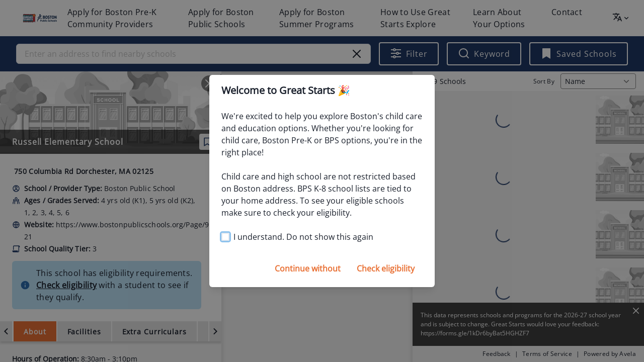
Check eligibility (386, 268)
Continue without (308, 268)
